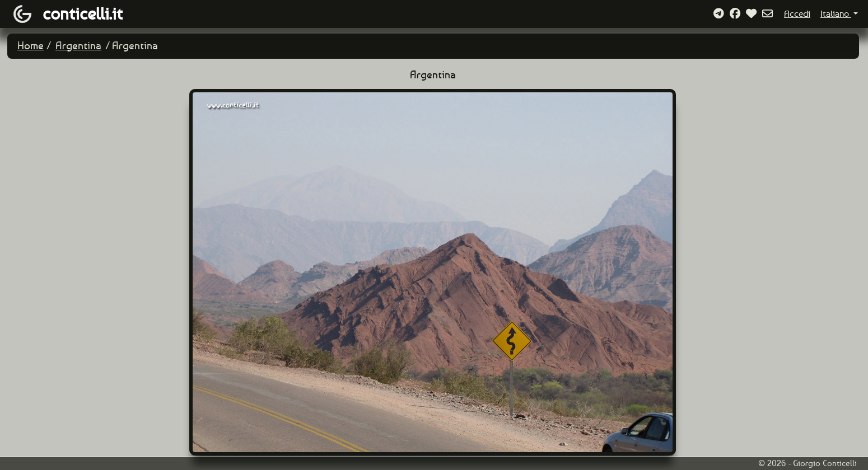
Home (31, 46)
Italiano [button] (836, 14)
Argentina (78, 46)
